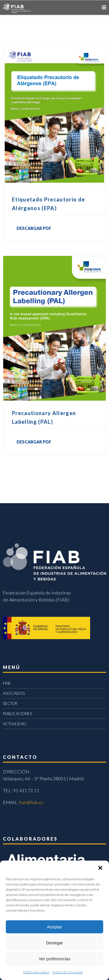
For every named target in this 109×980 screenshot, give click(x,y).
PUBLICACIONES (17, 714)
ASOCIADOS (14, 693)
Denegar (55, 943)
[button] (100, 868)
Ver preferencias (54, 959)
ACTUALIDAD (15, 724)
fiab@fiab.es (31, 802)
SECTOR (10, 703)
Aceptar (55, 927)
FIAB (7, 683)
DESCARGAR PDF (34, 228)
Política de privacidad (68, 972)
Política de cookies (36, 972)
